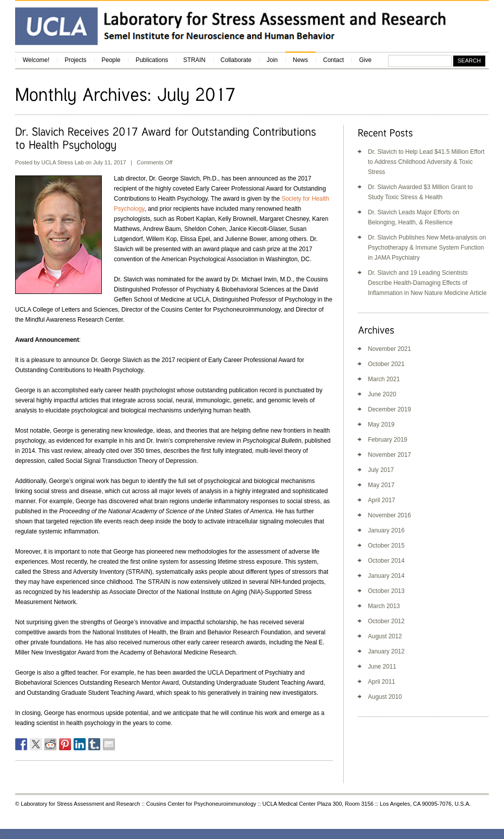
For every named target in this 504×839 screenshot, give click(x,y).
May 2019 (381, 425)
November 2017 (389, 455)
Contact (333, 60)
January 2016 (386, 530)
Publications (152, 60)
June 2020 (382, 394)
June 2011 (382, 667)
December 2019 (389, 409)
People (111, 60)
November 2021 (389, 349)
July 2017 (381, 470)
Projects (75, 60)
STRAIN (195, 60)
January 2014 (386, 576)
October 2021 (386, 364)
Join (272, 60)
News (300, 60)
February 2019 (388, 440)
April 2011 (382, 682)
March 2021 (384, 379)
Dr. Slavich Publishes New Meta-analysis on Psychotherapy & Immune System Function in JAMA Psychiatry (427, 248)
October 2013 (386, 591)
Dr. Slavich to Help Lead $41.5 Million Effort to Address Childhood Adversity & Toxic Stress (426, 162)
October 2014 (386, 561)
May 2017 (381, 485)
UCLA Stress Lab (62, 162)
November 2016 (389, 515)
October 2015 (386, 546)
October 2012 (386, 621)
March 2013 (384, 606)
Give (365, 60)
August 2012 (385, 636)
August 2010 (385, 697)
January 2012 (386, 651)
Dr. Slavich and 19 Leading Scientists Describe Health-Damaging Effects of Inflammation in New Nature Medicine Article (427, 283)
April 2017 (382, 500)
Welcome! (36, 60)
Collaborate (236, 60)
